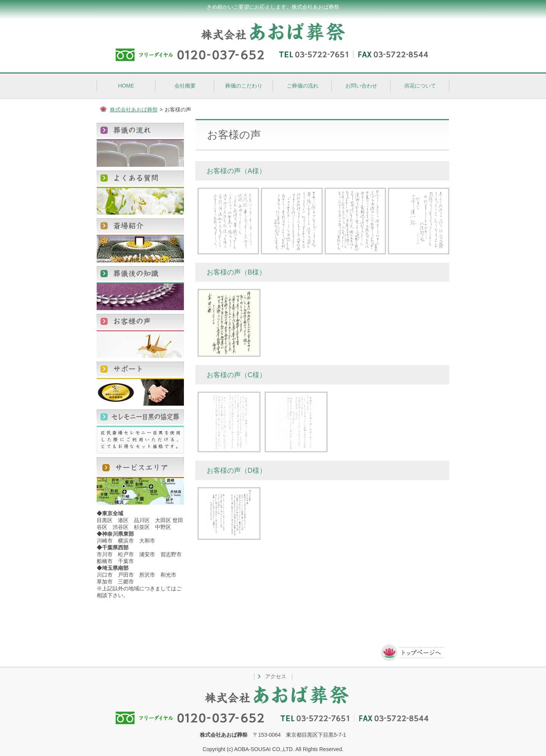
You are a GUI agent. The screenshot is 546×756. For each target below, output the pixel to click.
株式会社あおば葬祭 (134, 110)
